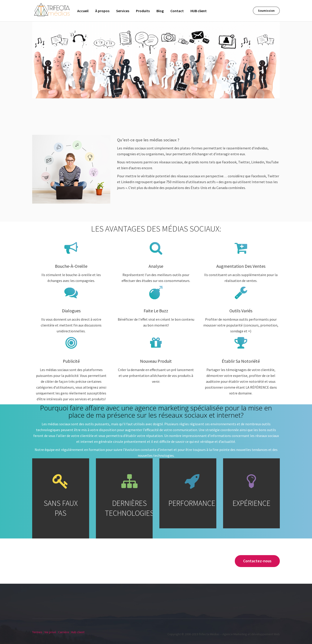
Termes (37, 632)
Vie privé (50, 632)
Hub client (78, 632)
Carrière (64, 632)
